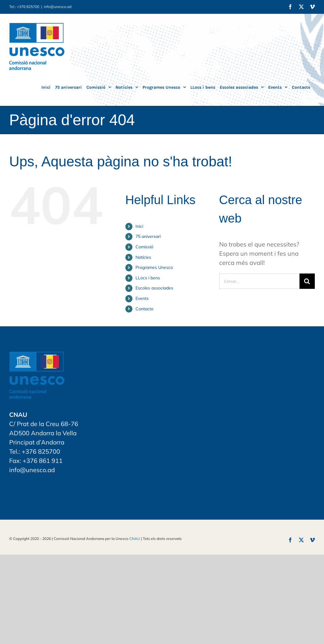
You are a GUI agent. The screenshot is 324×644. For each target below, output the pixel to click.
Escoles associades (154, 288)
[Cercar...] (259, 281)
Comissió (144, 247)
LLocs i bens (148, 278)
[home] (37, 356)
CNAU (135, 539)
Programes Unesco (154, 267)
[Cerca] (307, 281)
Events (142, 298)
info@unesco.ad (58, 7)
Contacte (145, 309)
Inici (139, 226)
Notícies (143, 257)
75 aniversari (148, 236)
